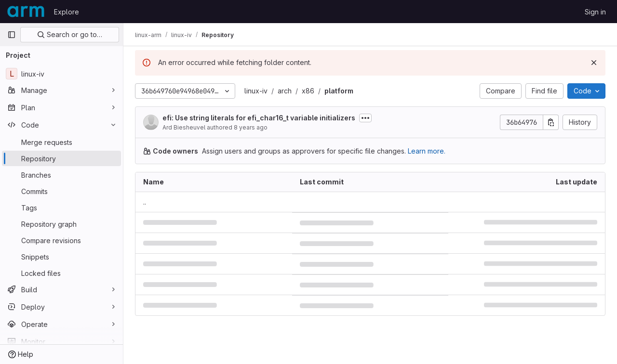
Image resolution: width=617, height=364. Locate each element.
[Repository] (61, 158)
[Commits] (61, 191)
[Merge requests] (61, 142)
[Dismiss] (594, 63)
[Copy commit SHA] (551, 122)
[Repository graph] (61, 224)
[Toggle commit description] (365, 118)
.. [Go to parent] (145, 202)
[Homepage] (26, 12)
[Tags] (61, 208)
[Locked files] (61, 273)
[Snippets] (61, 257)
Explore (67, 12)
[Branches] (61, 175)
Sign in (595, 12)
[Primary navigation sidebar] (12, 35)
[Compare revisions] (61, 240)
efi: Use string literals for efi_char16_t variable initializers (259, 118)
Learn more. (427, 151)
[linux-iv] (61, 74)
